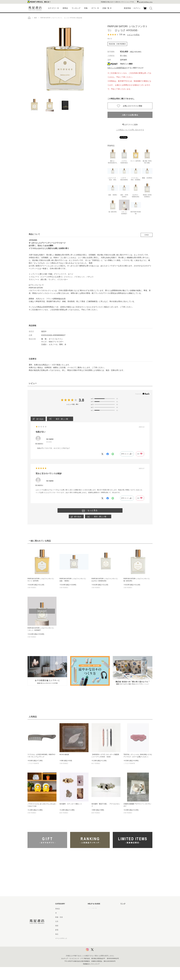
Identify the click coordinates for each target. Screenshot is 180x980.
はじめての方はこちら (146, 2)
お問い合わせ (92, 917)
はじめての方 (92, 909)
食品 (57, 934)
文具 (57, 922)
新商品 (65, 8)
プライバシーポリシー (95, 943)
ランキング (76, 8)
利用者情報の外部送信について (98, 951)
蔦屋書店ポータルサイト (128, 909)
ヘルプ (90, 913)
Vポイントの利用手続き (117, 68)
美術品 (57, 909)
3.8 (81, 400)
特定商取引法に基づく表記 (97, 934)
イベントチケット (61, 939)
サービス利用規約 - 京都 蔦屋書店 (99, 926)
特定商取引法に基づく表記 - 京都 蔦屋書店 (102, 939)
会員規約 (91, 930)
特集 (86, 8)
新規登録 (127, 8)
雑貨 (57, 926)
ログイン (137, 8)
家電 (57, 930)
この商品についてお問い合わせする (130, 130)
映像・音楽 (59, 917)
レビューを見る (133, 35)
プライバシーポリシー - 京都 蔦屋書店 (101, 947)
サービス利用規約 (94, 922)
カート (145, 10)
